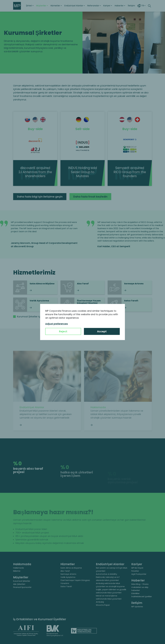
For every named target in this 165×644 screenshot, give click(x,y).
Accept (102, 331)
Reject (63, 331)
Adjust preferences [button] (57, 324)
